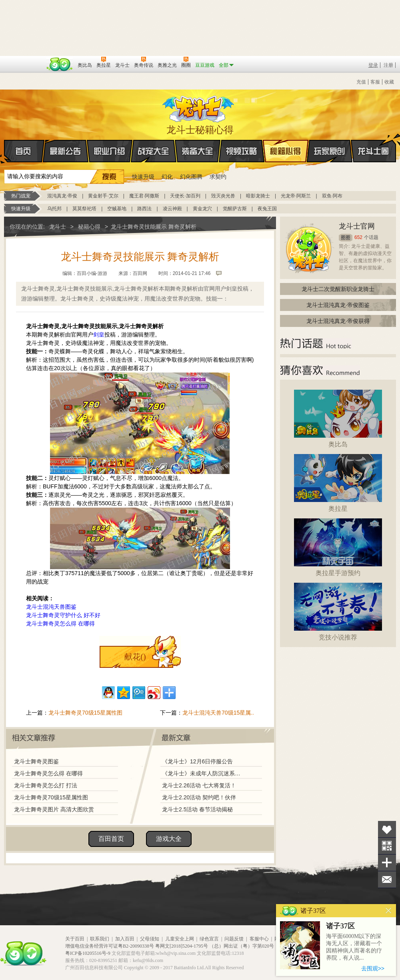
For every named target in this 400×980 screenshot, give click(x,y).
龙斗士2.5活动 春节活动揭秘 (197, 809)
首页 (5, 151)
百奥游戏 (24, 60)
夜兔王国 (267, 209)
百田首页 (111, 839)
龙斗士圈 (373, 143)
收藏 (389, 82)
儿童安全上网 (180, 939)
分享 (387, 863)
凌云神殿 (172, 209)
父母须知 (150, 939)
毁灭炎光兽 (223, 196)
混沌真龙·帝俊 (62, 196)
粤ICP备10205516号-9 (88, 953)
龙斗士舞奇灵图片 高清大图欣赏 (54, 809)
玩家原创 (330, 151)
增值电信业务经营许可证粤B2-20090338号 (110, 946)
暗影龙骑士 (258, 196)
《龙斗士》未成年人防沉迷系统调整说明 (204, 773)
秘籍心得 (286, 151)
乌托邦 (54, 209)
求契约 (218, 177)
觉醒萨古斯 (235, 209)
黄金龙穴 (202, 209)
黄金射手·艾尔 (103, 196)
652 (358, 237)
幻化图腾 (191, 177)
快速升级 (143, 177)
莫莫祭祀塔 (84, 209)
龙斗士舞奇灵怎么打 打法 (46, 785)
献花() (135, 657)
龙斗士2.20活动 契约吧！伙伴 (199, 797)
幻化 (167, 177)
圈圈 (346, 238)
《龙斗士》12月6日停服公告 (197, 761)
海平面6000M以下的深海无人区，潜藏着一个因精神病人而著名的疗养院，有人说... (354, 947)
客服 (375, 82)
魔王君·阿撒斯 (144, 196)
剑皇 (99, 335)
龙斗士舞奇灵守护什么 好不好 (63, 615)
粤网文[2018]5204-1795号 (182, 946)
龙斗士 (199, 107)
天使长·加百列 (185, 196)
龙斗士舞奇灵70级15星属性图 (85, 713)
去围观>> (373, 968)
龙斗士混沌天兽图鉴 (51, 607)
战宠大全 (154, 151)
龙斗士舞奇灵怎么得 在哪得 (60, 623)
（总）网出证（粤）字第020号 (242, 946)
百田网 (60, 64)
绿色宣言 (209, 939)
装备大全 (198, 151)
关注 (387, 846)
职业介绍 (110, 151)
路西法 (144, 209)
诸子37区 (340, 926)
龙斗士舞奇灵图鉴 (36, 761)
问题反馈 (234, 939)
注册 (388, 65)
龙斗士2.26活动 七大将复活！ (199, 785)
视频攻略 (242, 151)
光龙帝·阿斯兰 (296, 196)
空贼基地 (117, 209)
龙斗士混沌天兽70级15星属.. (218, 713)
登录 (373, 65)
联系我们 (100, 939)
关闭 (389, 911)
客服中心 (259, 939)
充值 (361, 82)
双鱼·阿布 (332, 196)
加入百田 (125, 939)
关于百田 (75, 939)
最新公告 (66, 151)
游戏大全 (169, 839)
